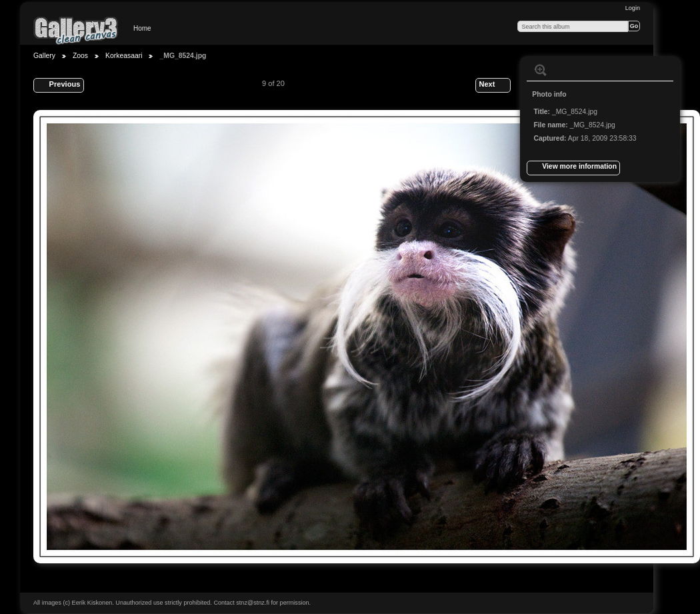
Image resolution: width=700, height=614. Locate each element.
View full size (541, 70)
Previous (58, 85)
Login (633, 8)
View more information (573, 168)
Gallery (44, 56)
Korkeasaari (124, 56)
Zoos (80, 56)
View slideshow (567, 70)
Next (493, 85)
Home (142, 28)
